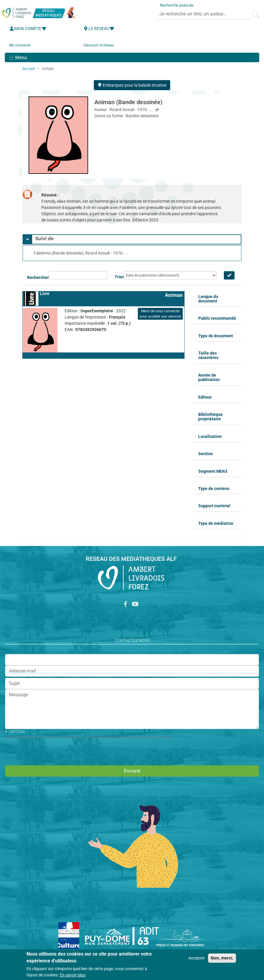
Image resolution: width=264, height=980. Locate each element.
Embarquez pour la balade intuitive (132, 85)
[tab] (132, 239)
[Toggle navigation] (18, 57)
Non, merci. (222, 958)
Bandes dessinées (142, 116)
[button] (103, 355)
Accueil (29, 69)
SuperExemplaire (97, 311)
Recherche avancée (177, 5)
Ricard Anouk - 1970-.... (132, 110)
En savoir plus (73, 975)
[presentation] (50, 751)
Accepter (197, 958)
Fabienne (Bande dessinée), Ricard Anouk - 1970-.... (81, 253)
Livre (45, 294)
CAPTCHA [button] (17, 732)
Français (117, 317)
